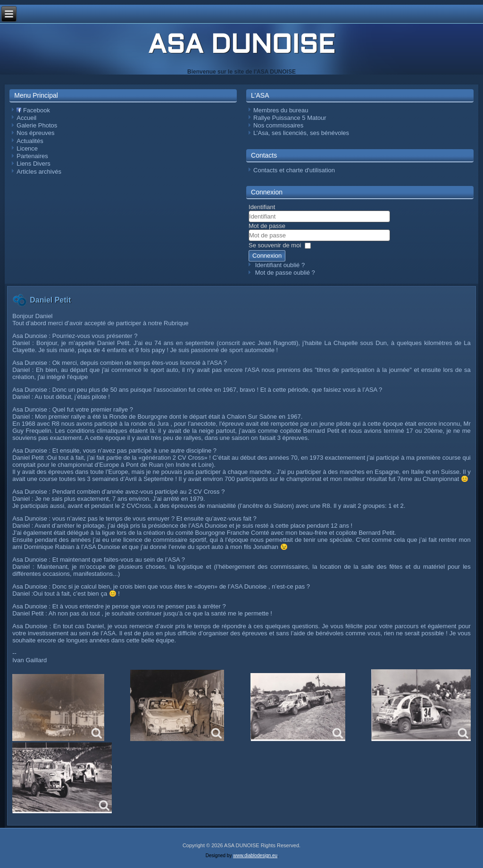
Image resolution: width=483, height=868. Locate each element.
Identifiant (262, 207)
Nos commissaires (278, 125)
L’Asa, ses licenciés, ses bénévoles (301, 133)
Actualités (30, 141)
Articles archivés (39, 172)
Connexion (267, 256)
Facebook (33, 110)
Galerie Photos (37, 125)
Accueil (26, 118)
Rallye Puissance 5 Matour (290, 118)
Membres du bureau (281, 110)
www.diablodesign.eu (255, 855)
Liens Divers (33, 164)
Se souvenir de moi (275, 245)
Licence (27, 148)
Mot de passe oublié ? (285, 273)
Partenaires (32, 156)
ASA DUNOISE (241, 46)
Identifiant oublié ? (280, 265)
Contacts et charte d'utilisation (294, 170)
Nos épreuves (35, 133)
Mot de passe (267, 226)
